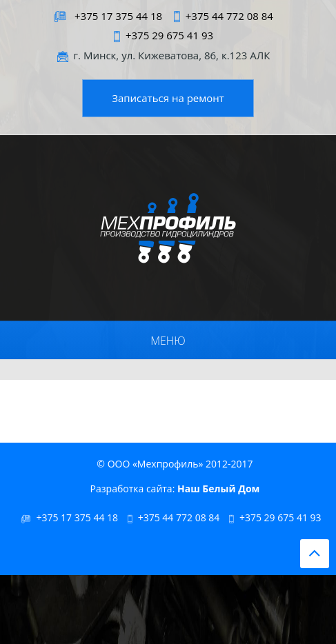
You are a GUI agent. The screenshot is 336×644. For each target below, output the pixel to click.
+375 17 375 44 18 (118, 16)
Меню (168, 341)
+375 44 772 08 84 (229, 16)
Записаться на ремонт (168, 98)
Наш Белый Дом (218, 489)
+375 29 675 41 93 (169, 35)
